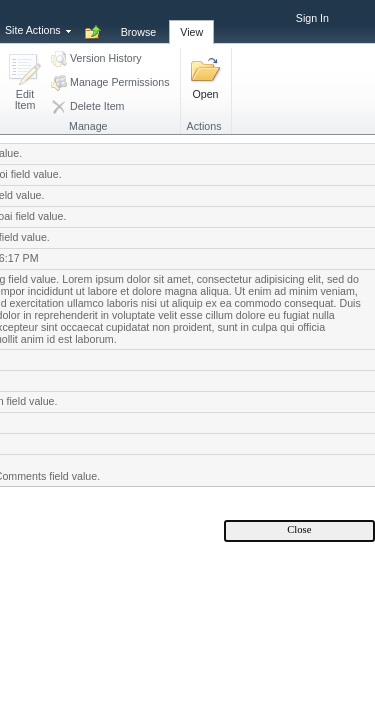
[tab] (139, 21)
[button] (25, 83)
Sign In (312, 18)
